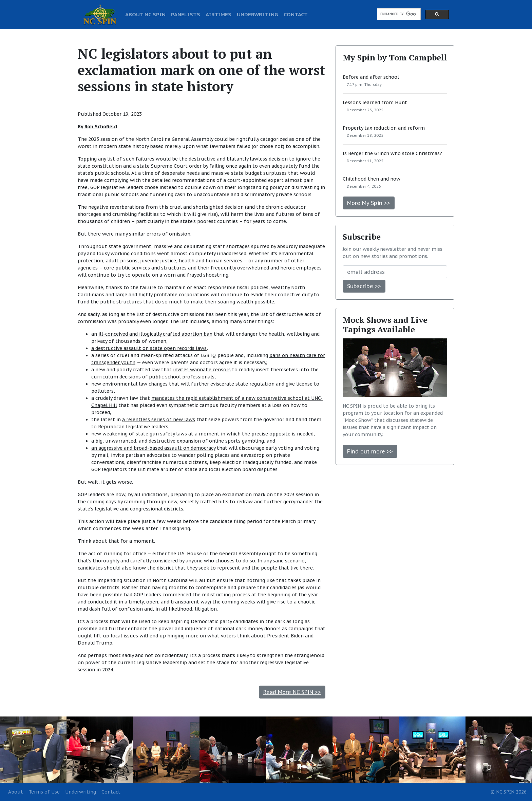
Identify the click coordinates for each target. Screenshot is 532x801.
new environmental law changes (129, 384)
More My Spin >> (369, 203)
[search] (398, 14)
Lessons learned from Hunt (375, 103)
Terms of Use (44, 792)
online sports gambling (236, 441)
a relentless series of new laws (159, 420)
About (16, 792)
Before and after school (371, 77)
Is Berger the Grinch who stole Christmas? (392, 153)
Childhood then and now (372, 179)
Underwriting (81, 792)
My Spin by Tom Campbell (395, 57)
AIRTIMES (218, 14)
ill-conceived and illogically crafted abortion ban (155, 334)
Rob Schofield (101, 127)
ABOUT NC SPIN (145, 14)
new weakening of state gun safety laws (139, 434)
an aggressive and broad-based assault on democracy (153, 448)
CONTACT (296, 14)
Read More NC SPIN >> (292, 692)
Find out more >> (370, 451)
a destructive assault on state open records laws (149, 348)
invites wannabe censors (202, 370)
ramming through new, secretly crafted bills (176, 502)
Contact (111, 792)
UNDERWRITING (258, 14)
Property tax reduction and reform (384, 128)
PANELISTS (186, 14)
